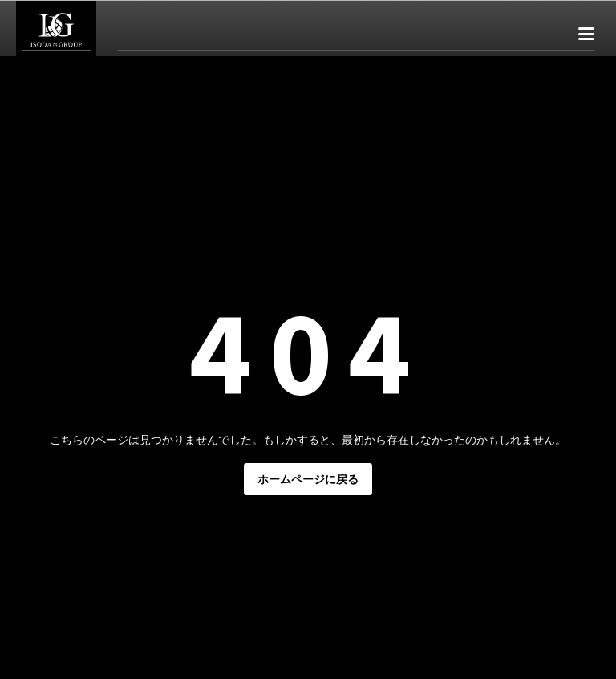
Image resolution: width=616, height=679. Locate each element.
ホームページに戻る (308, 479)
